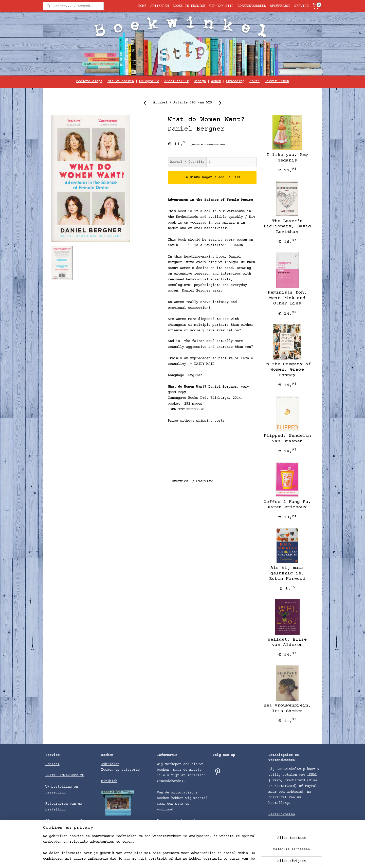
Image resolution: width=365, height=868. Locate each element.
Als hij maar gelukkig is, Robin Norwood (287, 573)
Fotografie (149, 81)
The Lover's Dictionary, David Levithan (287, 227)
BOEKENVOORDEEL (252, 6)
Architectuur (176, 81)
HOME (142, 6)
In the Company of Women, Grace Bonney (287, 370)
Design (200, 81)
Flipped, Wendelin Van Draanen (287, 439)
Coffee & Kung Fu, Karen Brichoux (287, 505)
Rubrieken (110, 764)
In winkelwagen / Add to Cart (212, 177)
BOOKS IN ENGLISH (189, 6)
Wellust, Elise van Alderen (287, 642)
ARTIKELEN (159, 6)
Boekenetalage (89, 81)
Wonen (216, 81)
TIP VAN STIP (221, 6)
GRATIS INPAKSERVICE (65, 775)
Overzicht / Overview (192, 481)
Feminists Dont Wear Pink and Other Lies (287, 298)
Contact (52, 764)
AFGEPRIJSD (280, 6)
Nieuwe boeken (121, 81)
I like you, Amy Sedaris (287, 158)
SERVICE (301, 6)
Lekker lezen (277, 81)
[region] (149, 848)
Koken (254, 81)
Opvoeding (235, 81)
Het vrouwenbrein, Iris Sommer (287, 708)
